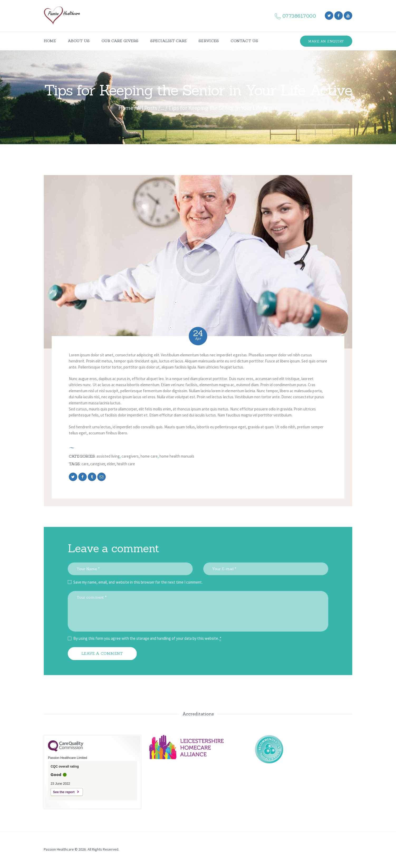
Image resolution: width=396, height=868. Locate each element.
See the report (64, 792)
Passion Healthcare (59, 849)
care (85, 464)
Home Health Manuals (177, 456)
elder (111, 464)
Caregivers (130, 456)
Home (126, 108)
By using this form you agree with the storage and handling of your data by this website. (147, 638)
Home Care (149, 456)
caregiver (98, 464)
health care (126, 464)
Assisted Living (108, 456)
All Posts (147, 108)
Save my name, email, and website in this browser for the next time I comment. (138, 582)
